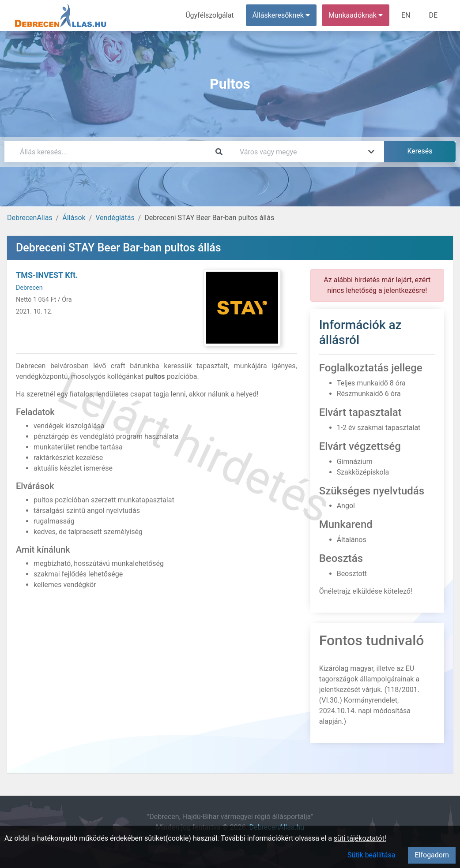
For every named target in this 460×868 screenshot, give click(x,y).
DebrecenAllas (30, 218)
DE (433, 15)
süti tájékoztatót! (360, 838)
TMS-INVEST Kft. (47, 275)
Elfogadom (432, 855)
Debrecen (29, 288)
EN (406, 15)
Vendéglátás (115, 218)
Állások (74, 218)
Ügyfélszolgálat (209, 15)
